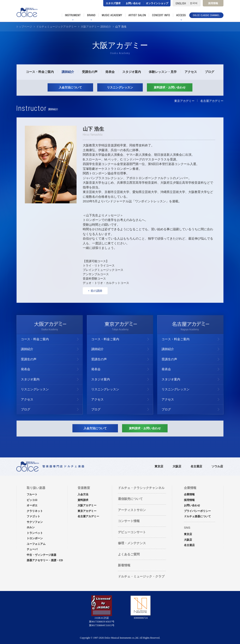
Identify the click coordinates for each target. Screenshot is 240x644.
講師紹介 (68, 72)
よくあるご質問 (129, 554)
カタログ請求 (113, 3)
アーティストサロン (132, 510)
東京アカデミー (184, 101)
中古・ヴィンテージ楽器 (41, 555)
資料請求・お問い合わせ (170, 87)
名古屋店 (196, 466)
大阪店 (177, 466)
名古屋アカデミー (212, 101)
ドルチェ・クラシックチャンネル (141, 488)
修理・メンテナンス (132, 543)
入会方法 (83, 494)
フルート (32, 494)
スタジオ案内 (132, 72)
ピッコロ (32, 500)
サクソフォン (35, 522)
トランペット (35, 533)
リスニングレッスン (120, 87)
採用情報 (213, 3)
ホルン (31, 527)
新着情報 (124, 565)
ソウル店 (217, 466)
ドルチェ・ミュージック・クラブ (141, 576)
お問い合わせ (133, 3)
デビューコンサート (132, 532)
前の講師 (95, 291)
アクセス (191, 72)
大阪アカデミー (87, 505)
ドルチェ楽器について (197, 516)
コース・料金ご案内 (40, 72)
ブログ (209, 72)
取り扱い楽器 (36, 488)
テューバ (32, 549)
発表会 (110, 72)
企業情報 (189, 494)
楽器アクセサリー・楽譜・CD (45, 560)
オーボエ (32, 505)
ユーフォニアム (36, 544)
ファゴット (33, 516)
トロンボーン (35, 538)
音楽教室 (84, 488)
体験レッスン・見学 (163, 72)
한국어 (194, 3)
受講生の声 (90, 72)
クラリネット (35, 511)
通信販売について (130, 499)
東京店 (159, 466)
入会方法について (70, 87)
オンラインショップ (157, 3)
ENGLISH (180, 3)
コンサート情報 (129, 521)
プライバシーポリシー (197, 511)
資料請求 (83, 500)
